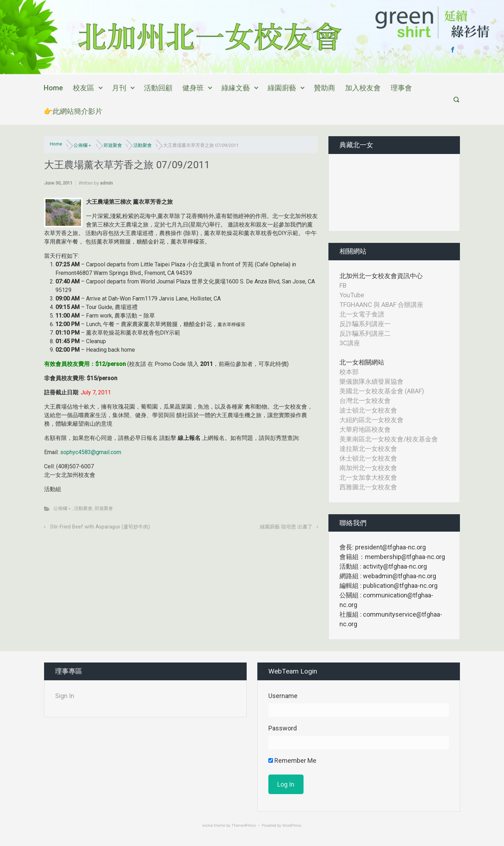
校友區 (84, 88)
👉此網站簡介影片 (73, 111)
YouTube (352, 295)
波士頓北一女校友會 (368, 410)
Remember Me (292, 760)
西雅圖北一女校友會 (368, 487)
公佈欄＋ (83, 145)
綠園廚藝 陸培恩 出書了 (286, 527)
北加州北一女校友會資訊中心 (381, 276)
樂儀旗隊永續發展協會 (371, 381)
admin (106, 183)
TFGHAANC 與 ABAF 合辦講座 (381, 305)
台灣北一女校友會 (365, 401)
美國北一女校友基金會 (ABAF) (382, 391)
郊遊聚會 (113, 145)
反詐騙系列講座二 (365, 333)
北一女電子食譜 (362, 314)
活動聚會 (143, 145)
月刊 (119, 88)
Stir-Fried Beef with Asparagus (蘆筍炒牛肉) (100, 527)
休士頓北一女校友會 (368, 458)
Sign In (65, 696)
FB (343, 285)
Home (53, 88)
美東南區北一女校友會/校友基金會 (389, 439)
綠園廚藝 (282, 88)
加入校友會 (363, 88)
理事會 (401, 88)
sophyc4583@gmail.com (91, 452)
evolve (208, 826)
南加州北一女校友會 (368, 468)
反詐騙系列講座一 (365, 324)
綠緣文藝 (236, 88)
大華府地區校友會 (365, 429)
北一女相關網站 (362, 362)
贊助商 (325, 88)
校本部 (349, 372)
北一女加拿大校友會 (368, 477)
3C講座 (350, 343)
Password (283, 728)
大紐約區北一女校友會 (371, 420)
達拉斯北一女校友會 (368, 449)
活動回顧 (158, 88)
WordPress (292, 826)
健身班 (193, 88)
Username (283, 696)
